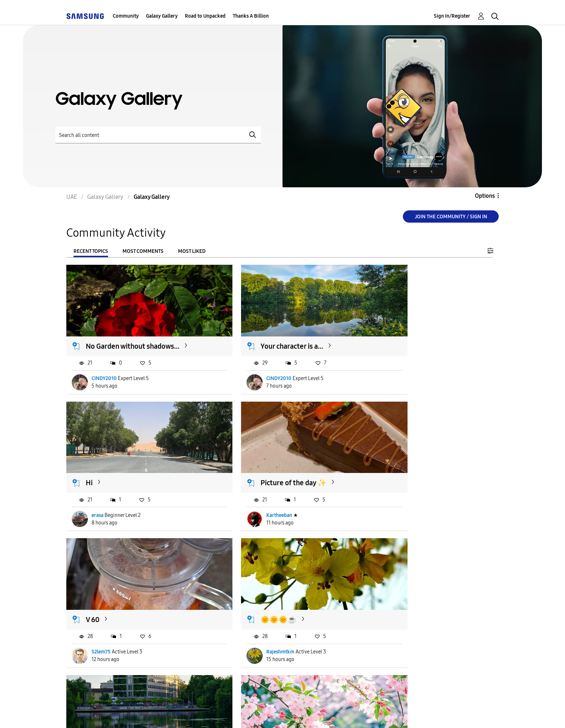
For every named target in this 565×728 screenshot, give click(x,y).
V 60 (240, 459)
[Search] (158, 135)
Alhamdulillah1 (256, 625)
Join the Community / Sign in (451, 217)
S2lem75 (248, 491)
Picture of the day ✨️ (119, 459)
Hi (384, 334)
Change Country (368, 712)
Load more (88, 669)
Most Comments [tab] (143, 251)
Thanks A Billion (251, 16)
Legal (275, 713)
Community (126, 16)
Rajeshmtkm (400, 491)
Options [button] (485, 196)
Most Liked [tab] (192, 251)
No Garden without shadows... (133, 334)
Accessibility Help (101, 713)
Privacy (237, 713)
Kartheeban (105, 491)
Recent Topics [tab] (91, 251)
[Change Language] (324, 712)
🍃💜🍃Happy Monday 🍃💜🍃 (426, 588)
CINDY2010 (104, 367)
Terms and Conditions (176, 713)
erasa (392, 367)
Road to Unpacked (205, 16)
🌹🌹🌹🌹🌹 (256, 584)
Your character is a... (264, 334)
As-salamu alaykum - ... (123, 584)
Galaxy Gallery (162, 16)
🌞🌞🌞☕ (398, 459)
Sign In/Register (452, 16)
